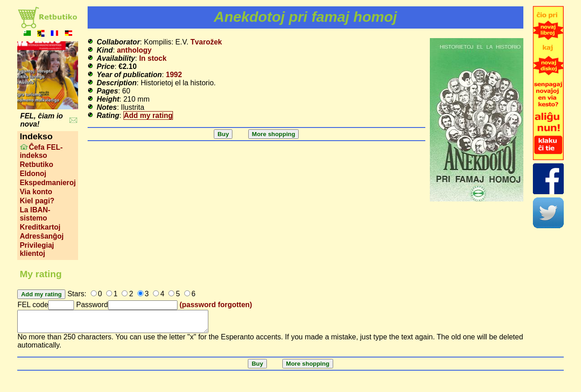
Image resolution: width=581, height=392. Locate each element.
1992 (174, 75)
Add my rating (148, 115)
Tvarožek (206, 42)
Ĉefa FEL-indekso (41, 151)
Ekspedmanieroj (48, 183)
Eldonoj (33, 174)
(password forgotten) (216, 305)
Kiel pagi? (37, 201)
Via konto (36, 192)
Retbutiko (36, 164)
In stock (153, 58)
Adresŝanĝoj (42, 236)
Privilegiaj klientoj (37, 249)
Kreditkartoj (40, 227)
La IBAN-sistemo (35, 214)
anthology (134, 50)
